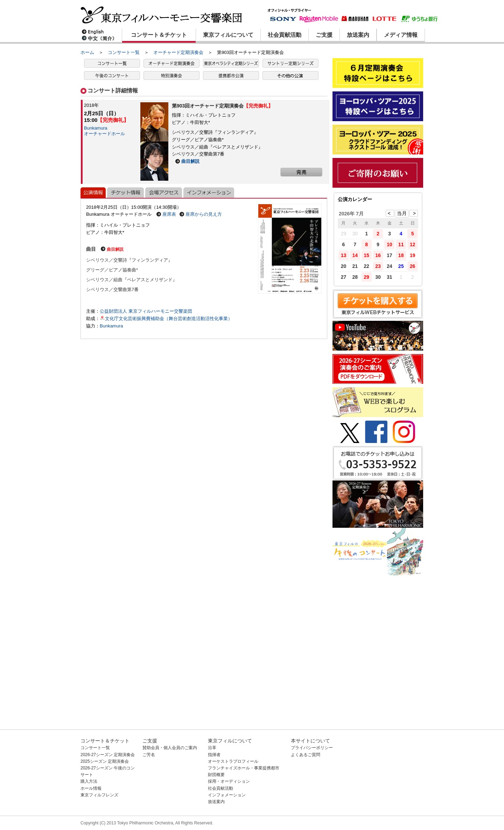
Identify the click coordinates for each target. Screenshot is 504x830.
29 (366, 277)
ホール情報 (91, 788)
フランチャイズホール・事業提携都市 (244, 768)
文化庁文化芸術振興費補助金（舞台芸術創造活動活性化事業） (166, 319)
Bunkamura (111, 326)
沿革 (212, 748)
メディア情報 (401, 35)
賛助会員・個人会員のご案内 (170, 748)
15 (366, 255)
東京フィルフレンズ (99, 795)
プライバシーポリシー (312, 748)
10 (390, 244)
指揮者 (214, 755)
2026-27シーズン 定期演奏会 (108, 755)
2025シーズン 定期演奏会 (105, 761)
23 (378, 266)
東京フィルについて (228, 35)
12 (413, 244)
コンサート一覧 (124, 52)
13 (344, 255)
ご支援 (324, 35)
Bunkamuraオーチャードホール (104, 131)
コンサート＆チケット (159, 35)
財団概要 (216, 775)
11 (401, 244)
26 (413, 266)
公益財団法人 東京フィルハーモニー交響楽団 (146, 311)
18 (401, 255)
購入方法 (89, 781)
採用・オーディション (229, 781)
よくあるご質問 (306, 755)
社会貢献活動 (285, 35)
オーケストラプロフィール (233, 761)
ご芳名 (149, 755)
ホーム (87, 52)
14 (355, 255)
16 (378, 255)
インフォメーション (227, 795)
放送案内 (358, 35)
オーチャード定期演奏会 (178, 52)
